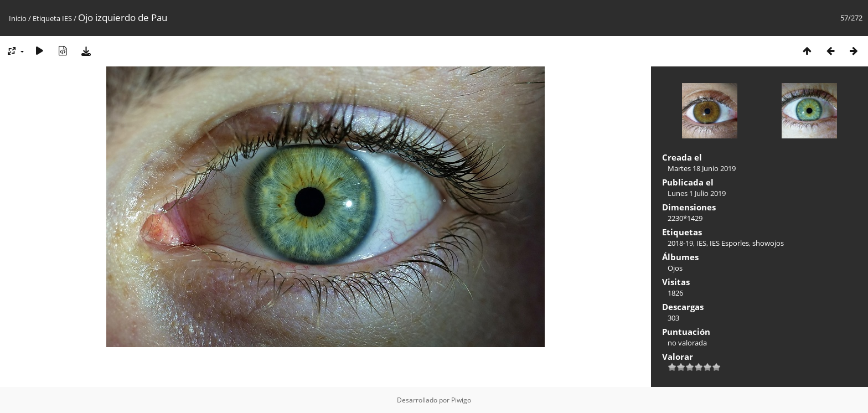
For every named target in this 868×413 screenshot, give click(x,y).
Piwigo (461, 400)
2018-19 (680, 243)
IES (67, 18)
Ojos (675, 268)
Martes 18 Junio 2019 (702, 168)
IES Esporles (729, 243)
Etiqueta (46, 18)
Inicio (18, 18)
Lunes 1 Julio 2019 (697, 193)
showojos (768, 243)
